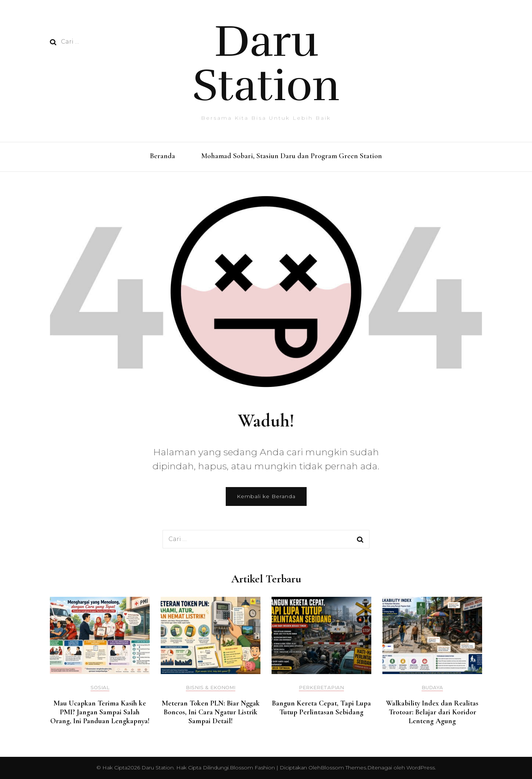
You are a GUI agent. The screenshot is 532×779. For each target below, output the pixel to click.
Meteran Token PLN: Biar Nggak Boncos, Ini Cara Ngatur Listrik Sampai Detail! (211, 712)
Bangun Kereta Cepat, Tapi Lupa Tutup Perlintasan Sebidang (321, 708)
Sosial (100, 688)
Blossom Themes (343, 768)
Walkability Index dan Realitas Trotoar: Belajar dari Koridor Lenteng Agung (432, 712)
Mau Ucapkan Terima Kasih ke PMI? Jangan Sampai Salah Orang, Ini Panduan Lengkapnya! (100, 712)
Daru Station (266, 64)
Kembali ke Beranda (266, 496)
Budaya (432, 688)
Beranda (163, 156)
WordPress (421, 768)
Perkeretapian (321, 688)
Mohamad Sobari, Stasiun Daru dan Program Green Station (292, 156)
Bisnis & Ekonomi (211, 688)
